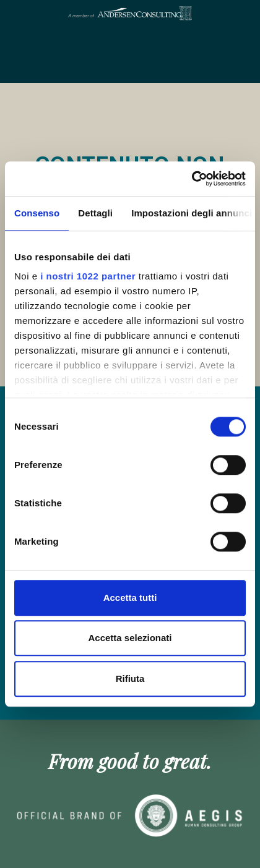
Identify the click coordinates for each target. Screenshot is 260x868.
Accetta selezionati (130, 638)
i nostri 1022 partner (88, 276)
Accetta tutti (130, 598)
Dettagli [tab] (95, 213)
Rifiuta (130, 679)
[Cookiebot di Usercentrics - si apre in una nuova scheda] (192, 179)
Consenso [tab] (37, 213)
